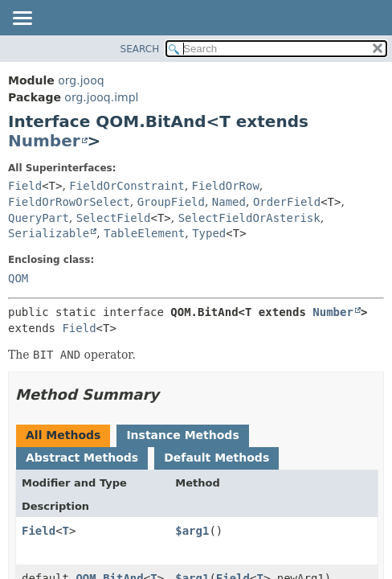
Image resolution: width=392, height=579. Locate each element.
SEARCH (140, 49)
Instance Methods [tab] (182, 435)
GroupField (171, 202)
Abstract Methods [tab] (82, 458)
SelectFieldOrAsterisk (249, 218)
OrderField (287, 202)
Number (44, 141)
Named (229, 202)
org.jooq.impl (101, 97)
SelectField (114, 218)
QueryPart (39, 218)
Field (25, 186)
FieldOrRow (226, 186)
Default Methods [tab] (216, 458)
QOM (18, 278)
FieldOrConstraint (127, 186)
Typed (209, 233)
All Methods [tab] (63, 435)
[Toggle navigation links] (22, 19)
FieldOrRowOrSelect (69, 202)
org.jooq (81, 80)
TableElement (144, 233)
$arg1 (192, 531)
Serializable (49, 233)
